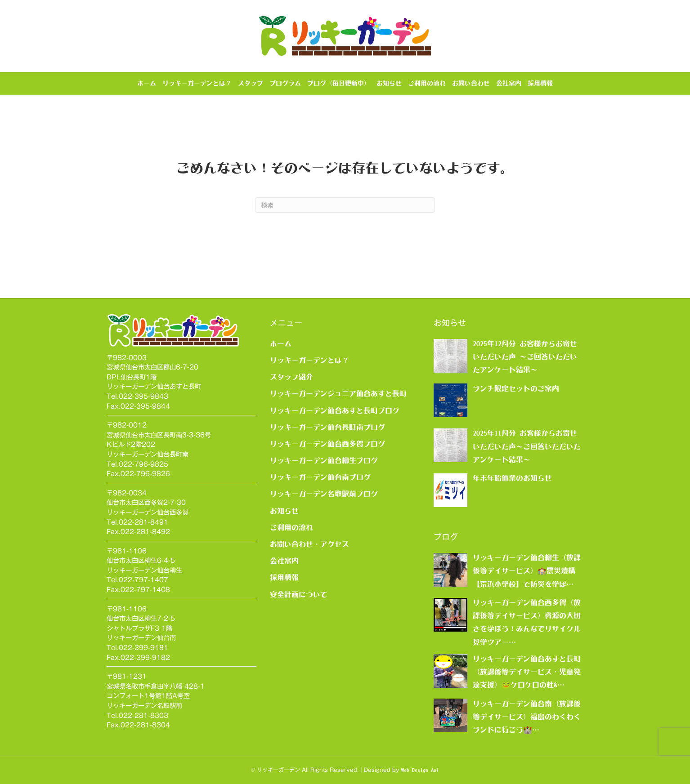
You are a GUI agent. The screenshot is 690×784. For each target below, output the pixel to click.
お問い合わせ (471, 83)
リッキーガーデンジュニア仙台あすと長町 (338, 393)
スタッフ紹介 (291, 377)
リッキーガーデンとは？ (197, 83)
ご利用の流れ (427, 83)
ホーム (147, 83)
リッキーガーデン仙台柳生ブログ (324, 460)
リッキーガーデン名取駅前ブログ (324, 494)
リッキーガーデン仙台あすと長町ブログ (335, 410)
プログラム (285, 83)
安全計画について (299, 594)
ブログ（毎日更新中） (339, 83)
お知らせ (389, 83)
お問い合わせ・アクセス (309, 544)
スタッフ (251, 83)
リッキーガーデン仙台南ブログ (320, 477)
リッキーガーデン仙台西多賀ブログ (327, 444)
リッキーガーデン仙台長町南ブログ (327, 427)
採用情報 (540, 83)
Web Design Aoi (420, 770)
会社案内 (509, 83)
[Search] (345, 205)
